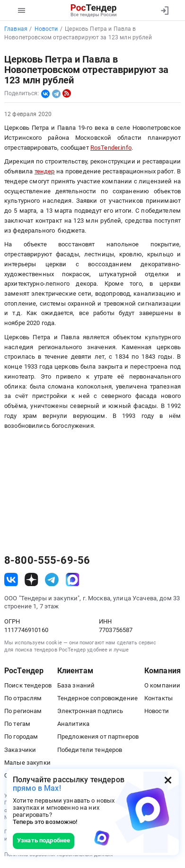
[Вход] (164, 10)
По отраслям (23, 698)
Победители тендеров (90, 750)
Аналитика (73, 724)
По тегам (17, 724)
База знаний (76, 685)
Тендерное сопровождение (97, 698)
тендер (45, 171)
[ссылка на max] (73, 580)
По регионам (23, 711)
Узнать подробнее (44, 840)
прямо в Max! (37, 788)
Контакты (159, 698)
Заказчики (20, 750)
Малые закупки (27, 763)
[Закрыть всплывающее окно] (168, 780)
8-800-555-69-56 (47, 561)
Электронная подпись (90, 711)
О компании (162, 685)
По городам (21, 737)
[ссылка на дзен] (31, 580)
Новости (157, 711)
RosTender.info (111, 148)
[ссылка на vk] (11, 580)
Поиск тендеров (28, 685)
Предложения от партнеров (98, 737)
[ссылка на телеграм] (52, 580)
